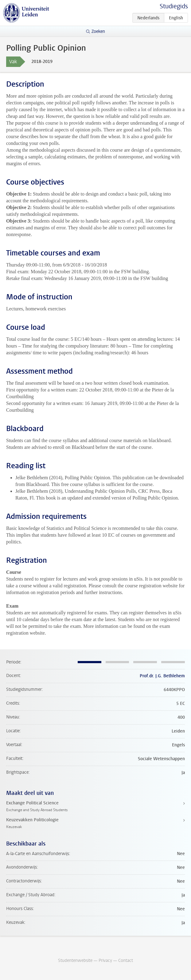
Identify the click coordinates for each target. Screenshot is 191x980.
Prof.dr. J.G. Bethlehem (162, 676)
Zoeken (98, 31)
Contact (126, 961)
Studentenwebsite (75, 961)
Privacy (105, 961)
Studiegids (174, 6)
